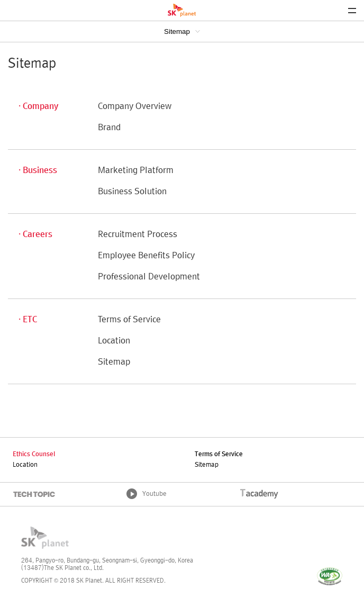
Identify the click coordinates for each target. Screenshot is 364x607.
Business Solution (132, 192)
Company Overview (135, 107)
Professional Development (149, 277)
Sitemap (177, 31)
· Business (38, 171)
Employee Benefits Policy (146, 256)
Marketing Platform (136, 171)
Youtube (154, 494)
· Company (38, 107)
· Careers (35, 235)
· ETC (28, 320)
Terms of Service (129, 320)
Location (114, 341)
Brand (109, 128)
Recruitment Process (138, 235)
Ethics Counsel (34, 455)
